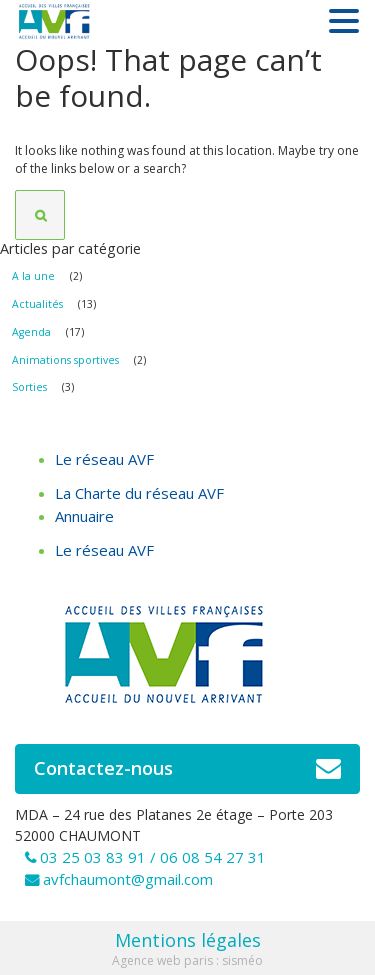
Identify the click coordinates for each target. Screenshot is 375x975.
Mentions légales (188, 940)
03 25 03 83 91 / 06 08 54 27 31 (153, 857)
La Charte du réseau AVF (139, 493)
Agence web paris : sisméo (187, 960)
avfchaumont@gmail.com (128, 879)
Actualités (37, 304)
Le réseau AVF (104, 459)
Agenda (31, 332)
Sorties (29, 387)
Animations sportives (65, 360)
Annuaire (84, 516)
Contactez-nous (187, 769)
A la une (33, 276)
